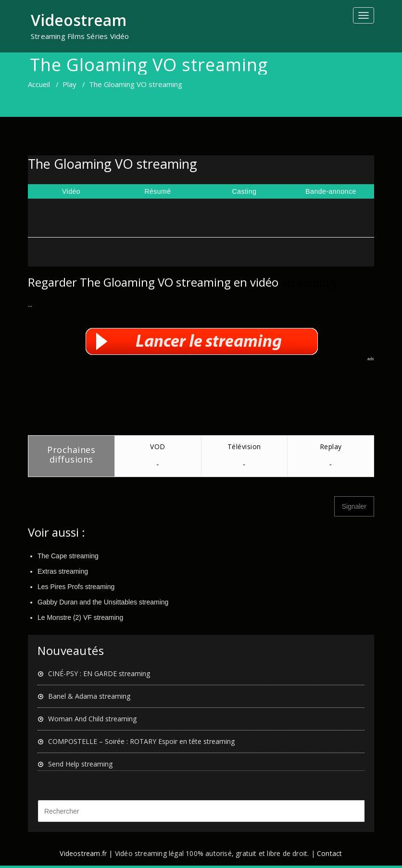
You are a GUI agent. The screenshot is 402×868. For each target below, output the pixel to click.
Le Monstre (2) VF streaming (80, 617)
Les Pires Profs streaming (76, 587)
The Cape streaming (68, 556)
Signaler (354, 506)
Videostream (79, 20)
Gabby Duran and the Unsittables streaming (103, 602)
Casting (245, 191)
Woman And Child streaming (92, 719)
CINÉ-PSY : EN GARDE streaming (99, 673)
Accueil (39, 84)
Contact (329, 853)
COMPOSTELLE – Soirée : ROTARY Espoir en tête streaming (141, 741)
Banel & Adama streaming (89, 696)
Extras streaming (63, 571)
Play (69, 84)
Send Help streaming (80, 764)
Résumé (157, 191)
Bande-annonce (331, 191)
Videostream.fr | (86, 853)
